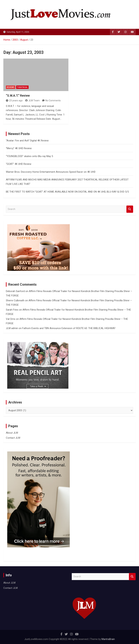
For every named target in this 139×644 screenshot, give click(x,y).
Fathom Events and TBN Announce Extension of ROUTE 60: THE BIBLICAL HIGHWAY (69, 328)
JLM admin (12, 328)
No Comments (53, 100)
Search (130, 209)
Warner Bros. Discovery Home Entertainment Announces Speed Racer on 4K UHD (51, 172)
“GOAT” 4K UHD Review (19, 164)
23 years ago (14, 100)
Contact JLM (13, 438)
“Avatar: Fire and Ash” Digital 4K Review (27, 141)
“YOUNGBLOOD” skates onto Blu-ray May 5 (29, 156)
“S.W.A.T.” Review (18, 96)
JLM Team (32, 100)
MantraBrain (108, 639)
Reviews (11, 87)
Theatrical (22, 87)
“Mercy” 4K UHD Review (19, 148)
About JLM (12, 433)
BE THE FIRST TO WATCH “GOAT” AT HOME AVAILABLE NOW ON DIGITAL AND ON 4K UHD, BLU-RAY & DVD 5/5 (67, 192)
